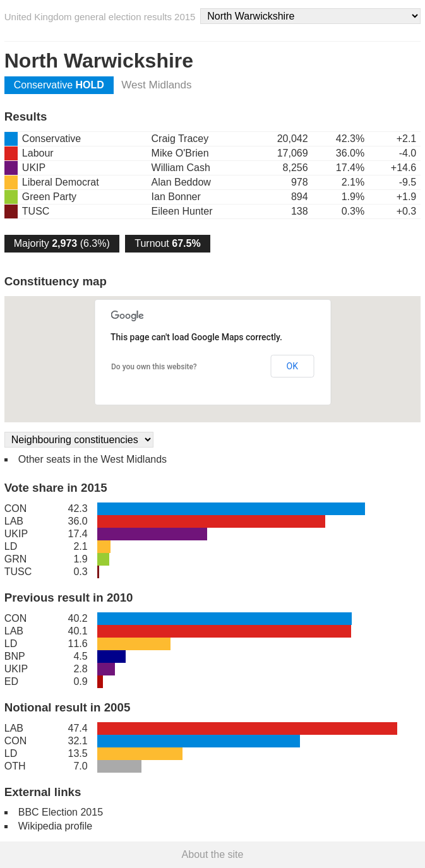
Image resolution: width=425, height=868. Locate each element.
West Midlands (156, 85)
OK (292, 366)
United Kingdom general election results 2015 (100, 17)
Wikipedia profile (55, 826)
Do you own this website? (154, 367)
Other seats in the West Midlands (93, 459)
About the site (213, 854)
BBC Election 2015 (61, 812)
